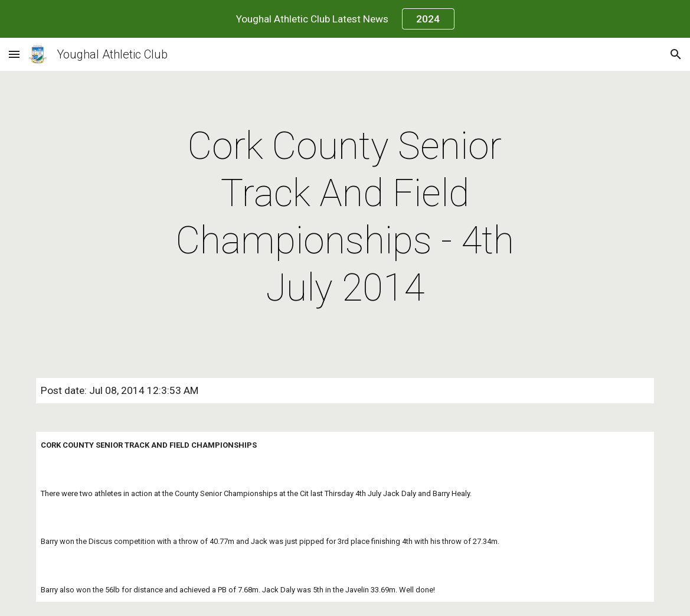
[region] (345, 19)
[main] (345, 217)
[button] (14, 54)
